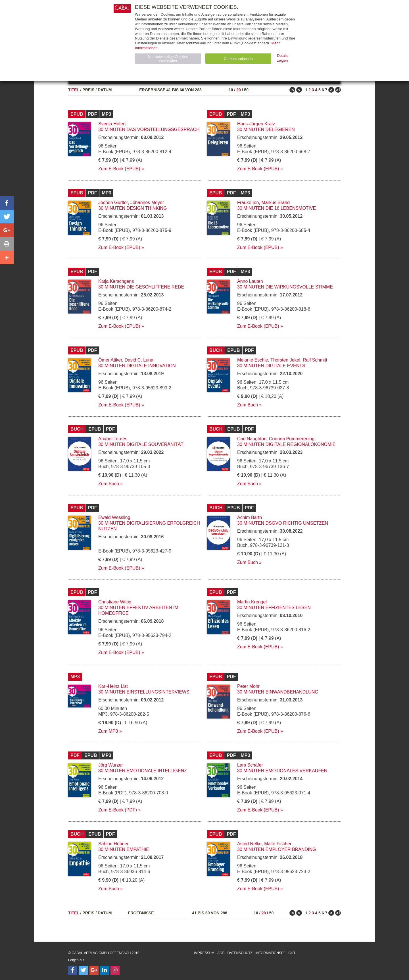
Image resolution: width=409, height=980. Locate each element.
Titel (74, 90)
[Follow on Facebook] (73, 970)
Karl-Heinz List (113, 686)
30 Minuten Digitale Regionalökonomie (286, 444)
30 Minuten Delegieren (266, 129)
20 (239, 90)
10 (231, 90)
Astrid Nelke (249, 844)
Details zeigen (283, 58)
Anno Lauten (250, 281)
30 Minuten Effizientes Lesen (274, 608)
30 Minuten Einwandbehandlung (278, 692)
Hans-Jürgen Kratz (256, 124)
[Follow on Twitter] (83, 970)
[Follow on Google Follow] (94, 970)
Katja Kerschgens (116, 281)
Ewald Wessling (114, 517)
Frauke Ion (248, 203)
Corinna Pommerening (292, 439)
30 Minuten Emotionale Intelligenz (143, 771)
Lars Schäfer (250, 765)
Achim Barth (250, 517)
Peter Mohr (248, 686)
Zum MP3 (108, 731)
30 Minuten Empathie (124, 849)
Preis (88, 90)
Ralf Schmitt (315, 360)
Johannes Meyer (147, 203)
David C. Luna (139, 360)
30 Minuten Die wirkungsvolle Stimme (285, 287)
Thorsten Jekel (285, 360)
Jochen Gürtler (113, 203)
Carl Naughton (252, 439)
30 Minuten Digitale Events (271, 366)
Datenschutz (240, 953)
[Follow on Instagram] (115, 970)
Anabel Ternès (113, 439)
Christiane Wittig (115, 602)
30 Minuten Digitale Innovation (137, 366)
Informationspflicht (275, 953)
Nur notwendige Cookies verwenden (168, 59)
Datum (105, 90)
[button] (7, 203)
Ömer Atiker (110, 360)
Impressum (204, 953)
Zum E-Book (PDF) (118, 810)
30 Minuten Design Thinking (133, 208)
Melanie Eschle (253, 360)
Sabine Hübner (113, 844)
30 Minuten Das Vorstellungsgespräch (149, 129)
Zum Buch (248, 405)
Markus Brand (276, 203)
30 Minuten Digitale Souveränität (141, 444)
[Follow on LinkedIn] (105, 970)
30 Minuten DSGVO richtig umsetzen (283, 523)
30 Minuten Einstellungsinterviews (144, 692)
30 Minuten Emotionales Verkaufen (282, 771)
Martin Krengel (252, 602)
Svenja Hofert (112, 124)
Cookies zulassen (238, 59)
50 (246, 90)
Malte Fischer (278, 844)
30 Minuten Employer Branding (277, 849)
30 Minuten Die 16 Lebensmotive (277, 208)
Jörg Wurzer (111, 765)
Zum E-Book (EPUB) (119, 169)
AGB (221, 953)
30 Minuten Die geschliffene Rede (141, 287)
